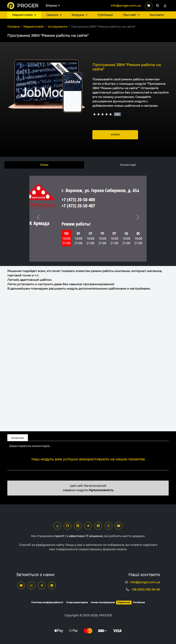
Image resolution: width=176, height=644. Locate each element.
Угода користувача (77, 602)
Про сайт (131, 15)
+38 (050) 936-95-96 (146, 590)
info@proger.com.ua (126, 6)
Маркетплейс (24, 15)
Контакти (157, 15)
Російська (139, 602)
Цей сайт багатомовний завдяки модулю (88, 488)
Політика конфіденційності (47, 602)
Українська (124, 602)
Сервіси (54, 15)
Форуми (80, 15)
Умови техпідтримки (103, 602)
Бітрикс (53, 6)
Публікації (105, 15)
